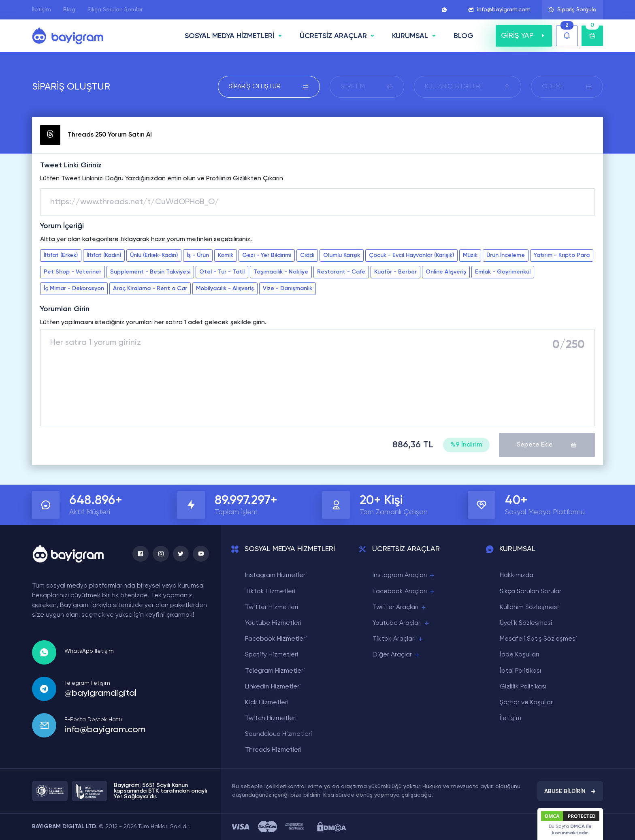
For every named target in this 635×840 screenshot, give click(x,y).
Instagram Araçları (404, 576)
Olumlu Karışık (342, 255)
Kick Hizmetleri (267, 703)
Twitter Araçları (400, 607)
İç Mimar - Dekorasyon (74, 289)
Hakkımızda (517, 575)
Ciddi (307, 255)
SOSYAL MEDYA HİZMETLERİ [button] (229, 36)
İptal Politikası (520, 671)
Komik (226, 255)
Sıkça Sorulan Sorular (115, 10)
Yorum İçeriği (62, 226)
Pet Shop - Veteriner (72, 272)
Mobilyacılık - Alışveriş (225, 289)
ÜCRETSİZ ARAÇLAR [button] (333, 36)
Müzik (470, 255)
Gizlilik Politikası (523, 686)
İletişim (42, 10)
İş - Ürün (198, 255)
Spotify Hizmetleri (272, 655)
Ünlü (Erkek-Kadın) (154, 255)
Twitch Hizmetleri (271, 718)
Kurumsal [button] (410, 36)
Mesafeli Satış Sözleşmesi (538, 639)
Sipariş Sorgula (572, 10)
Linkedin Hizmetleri (273, 686)
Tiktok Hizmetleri (270, 591)
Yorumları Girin (65, 309)
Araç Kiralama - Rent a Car (150, 289)
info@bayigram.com (499, 10)
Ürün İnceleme (506, 255)
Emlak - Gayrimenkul (503, 272)
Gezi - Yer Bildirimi (267, 255)
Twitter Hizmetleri (272, 607)
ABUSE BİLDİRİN (570, 791)
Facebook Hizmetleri (276, 639)
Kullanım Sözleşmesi (529, 607)
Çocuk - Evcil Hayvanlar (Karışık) (411, 255)
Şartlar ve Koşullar (526, 703)
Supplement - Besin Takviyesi (150, 272)
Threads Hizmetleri (273, 750)
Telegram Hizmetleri (275, 671)
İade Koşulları (519, 655)
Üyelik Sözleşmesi (526, 623)
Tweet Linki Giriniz (71, 165)
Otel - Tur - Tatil (222, 272)
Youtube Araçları (401, 623)
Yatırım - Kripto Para (562, 255)
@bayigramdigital (100, 693)
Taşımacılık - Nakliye (281, 272)
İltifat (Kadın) (104, 255)
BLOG (463, 36)
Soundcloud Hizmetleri (279, 734)
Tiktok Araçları (398, 639)
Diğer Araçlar (396, 655)
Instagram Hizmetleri (276, 575)
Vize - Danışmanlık (288, 289)
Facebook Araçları (404, 591)
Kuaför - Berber (395, 272)
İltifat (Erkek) (61, 255)
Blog (69, 10)
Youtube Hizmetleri (273, 623)
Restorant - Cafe (341, 272)
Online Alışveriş (446, 272)
